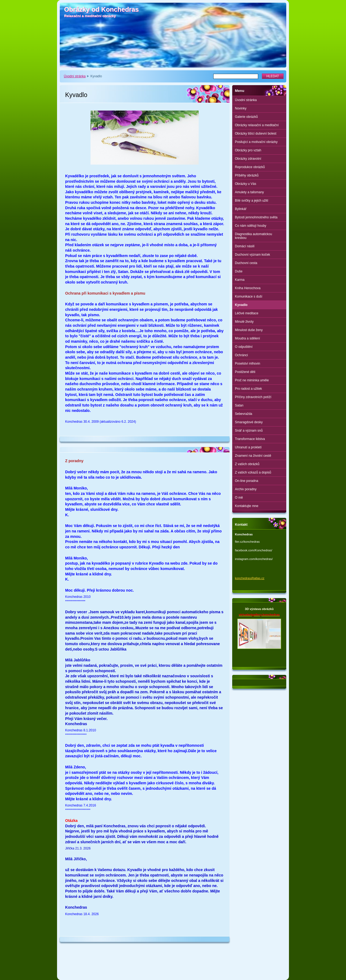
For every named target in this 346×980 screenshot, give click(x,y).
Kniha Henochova (248, 288)
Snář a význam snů (249, 431)
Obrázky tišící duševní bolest (256, 134)
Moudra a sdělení (247, 338)
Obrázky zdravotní (248, 159)
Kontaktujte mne (247, 506)
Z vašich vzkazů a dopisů (253, 472)
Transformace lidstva (250, 439)
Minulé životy (244, 322)
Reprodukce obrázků (250, 167)
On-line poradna (247, 481)
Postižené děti (245, 372)
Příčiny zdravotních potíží (253, 397)
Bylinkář (241, 209)
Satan (239, 405)
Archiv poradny (246, 489)
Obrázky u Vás (246, 184)
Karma (240, 280)
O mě (239, 498)
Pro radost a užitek (248, 389)
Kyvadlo (241, 305)
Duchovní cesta (246, 263)
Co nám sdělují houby (251, 226)
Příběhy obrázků (247, 175)
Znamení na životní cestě (253, 456)
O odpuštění (244, 347)
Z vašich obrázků (247, 464)
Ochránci (241, 355)
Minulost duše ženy (249, 330)
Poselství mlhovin (247, 364)
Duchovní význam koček (252, 255)
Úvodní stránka (75, 76)
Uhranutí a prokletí (248, 447)
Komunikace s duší (249, 296)
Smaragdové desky (249, 422)
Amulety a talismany (249, 192)
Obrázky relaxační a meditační (257, 125)
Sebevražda (244, 414)
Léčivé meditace (247, 313)
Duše (239, 271)
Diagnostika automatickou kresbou (253, 236)
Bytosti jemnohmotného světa (256, 217)
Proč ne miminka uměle (252, 380)
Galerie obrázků (246, 117)
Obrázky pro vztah (248, 150)
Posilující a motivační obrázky (256, 142)
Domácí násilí (245, 246)
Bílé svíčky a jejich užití (252, 201)
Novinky (241, 108)
